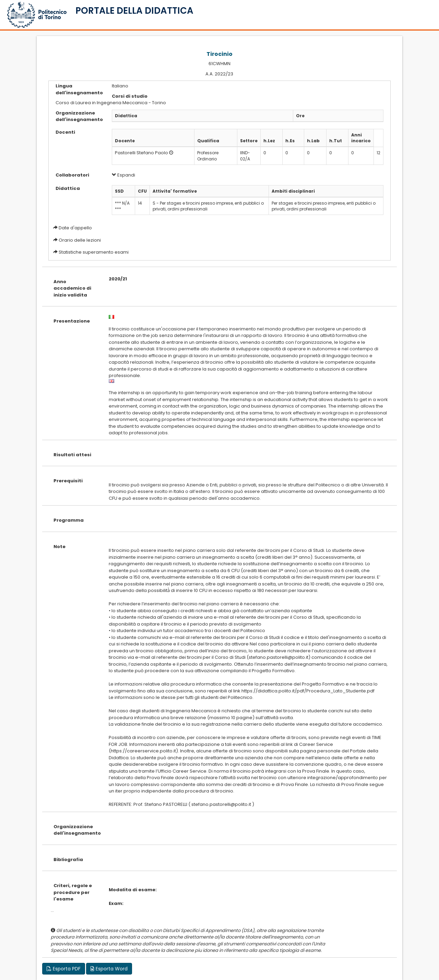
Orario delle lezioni (80, 240)
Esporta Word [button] (109, 969)
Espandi (123, 175)
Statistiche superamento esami (94, 252)
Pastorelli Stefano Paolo (141, 153)
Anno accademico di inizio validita (72, 288)
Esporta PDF (64, 969)
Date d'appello (75, 228)
